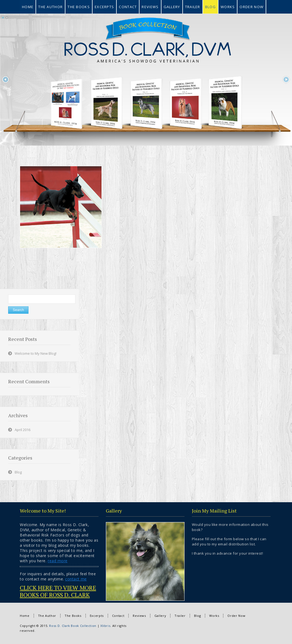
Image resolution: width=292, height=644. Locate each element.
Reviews (139, 616)
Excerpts (97, 616)
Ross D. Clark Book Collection (73, 626)
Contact (118, 616)
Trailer (180, 616)
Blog (18, 472)
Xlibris (105, 626)
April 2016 (23, 430)
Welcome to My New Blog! (36, 353)
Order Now (236, 616)
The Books (73, 616)
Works (214, 616)
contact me (76, 579)
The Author (47, 616)
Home (25, 616)
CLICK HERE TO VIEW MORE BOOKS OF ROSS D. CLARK (58, 591)
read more (58, 561)
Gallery (160, 616)
